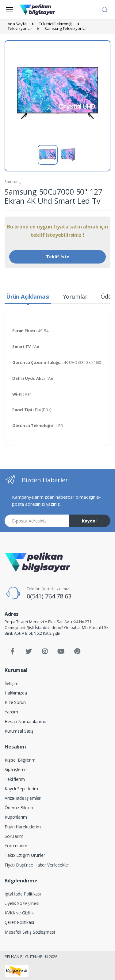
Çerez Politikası (19, 922)
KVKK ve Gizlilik (19, 913)
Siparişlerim (16, 769)
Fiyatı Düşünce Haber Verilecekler (37, 865)
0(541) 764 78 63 (49, 596)
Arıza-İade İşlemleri (23, 798)
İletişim (11, 683)
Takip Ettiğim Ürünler (25, 855)
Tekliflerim (15, 779)
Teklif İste (58, 257)
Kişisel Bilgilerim (20, 760)
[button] (105, 9)
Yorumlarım (16, 846)
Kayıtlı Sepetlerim (21, 789)
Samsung (13, 182)
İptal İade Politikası (23, 894)
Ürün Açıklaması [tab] (28, 296)
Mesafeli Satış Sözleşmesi (30, 932)
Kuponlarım (16, 817)
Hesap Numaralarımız (26, 722)
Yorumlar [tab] (75, 296)
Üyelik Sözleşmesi (22, 903)
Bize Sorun (15, 702)
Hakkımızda (16, 693)
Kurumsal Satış (19, 731)
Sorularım (14, 836)
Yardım (11, 712)
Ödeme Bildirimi (20, 808)
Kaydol (89, 521)
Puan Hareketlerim (23, 827)
